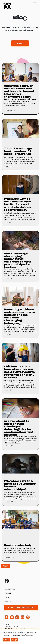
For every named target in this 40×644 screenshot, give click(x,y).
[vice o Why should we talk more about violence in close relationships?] (20, 480)
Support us (10, 589)
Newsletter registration (21, 608)
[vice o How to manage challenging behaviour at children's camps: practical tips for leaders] (20, 256)
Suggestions (11, 601)
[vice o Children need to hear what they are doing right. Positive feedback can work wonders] (20, 368)
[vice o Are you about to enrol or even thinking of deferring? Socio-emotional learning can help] (20, 424)
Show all (20, 43)
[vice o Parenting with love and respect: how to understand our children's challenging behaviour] (20, 312)
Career (8, 593)
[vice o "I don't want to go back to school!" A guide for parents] (20, 145)
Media (8, 597)
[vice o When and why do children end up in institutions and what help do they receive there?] (20, 201)
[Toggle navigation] (35, 4)
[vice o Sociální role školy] (20, 536)
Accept (14, 640)
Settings (6, 640)
